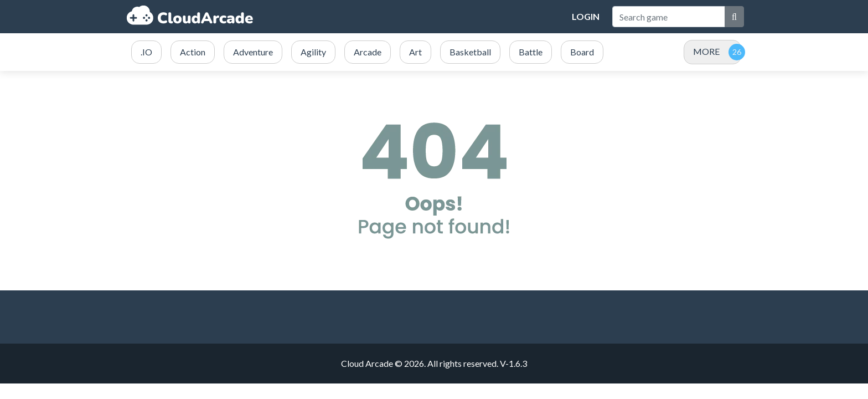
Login (586, 16)
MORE (706, 51)
